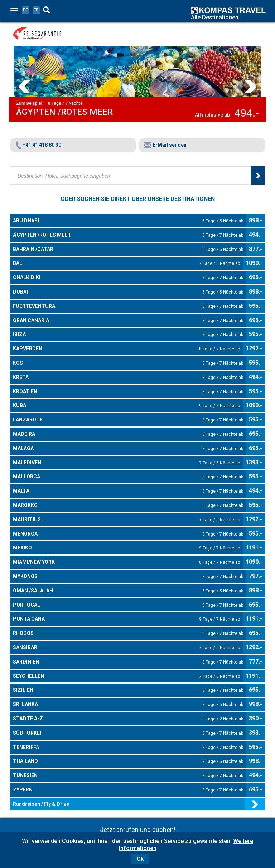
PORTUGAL (128, 605)
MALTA (128, 491)
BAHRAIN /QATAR (128, 250)
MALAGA (128, 449)
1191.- (254, 548)
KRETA (128, 378)
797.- (255, 576)
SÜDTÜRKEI (128, 733)
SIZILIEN (128, 690)
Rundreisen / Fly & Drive (41, 804)
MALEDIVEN (126, 463)
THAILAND (128, 761)
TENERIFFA (128, 748)
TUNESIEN (128, 776)
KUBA (126, 406)
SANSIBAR (126, 648)
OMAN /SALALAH (128, 591)
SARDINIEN (128, 662)
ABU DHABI (128, 221)
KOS (128, 363)
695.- (255, 277)
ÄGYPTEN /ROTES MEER (128, 235)
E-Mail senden (165, 145)
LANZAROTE (128, 420)
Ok (140, 859)
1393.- (254, 462)
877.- (255, 249)
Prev (24, 87)
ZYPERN (128, 790)
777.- (255, 662)
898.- (255, 220)
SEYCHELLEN (126, 676)
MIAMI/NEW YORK (126, 562)
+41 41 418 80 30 (38, 145)
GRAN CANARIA (128, 321)
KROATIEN (128, 392)
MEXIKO (126, 548)
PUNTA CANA (126, 619)
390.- (255, 718)
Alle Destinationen (215, 17)
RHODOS (128, 633)
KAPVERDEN (126, 349)
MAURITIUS (126, 520)
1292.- (254, 348)
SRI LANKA (128, 705)
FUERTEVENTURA (128, 306)
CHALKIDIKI (128, 278)
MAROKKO (128, 505)
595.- (255, 306)
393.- (255, 733)
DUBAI (128, 292)
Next (251, 87)
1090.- (254, 263)
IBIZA (128, 335)
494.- (255, 235)
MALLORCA (128, 477)
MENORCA (128, 534)
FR (36, 10)
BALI (126, 263)
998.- (255, 704)
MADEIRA (128, 434)
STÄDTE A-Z (128, 719)
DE (26, 10)
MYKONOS (128, 577)
